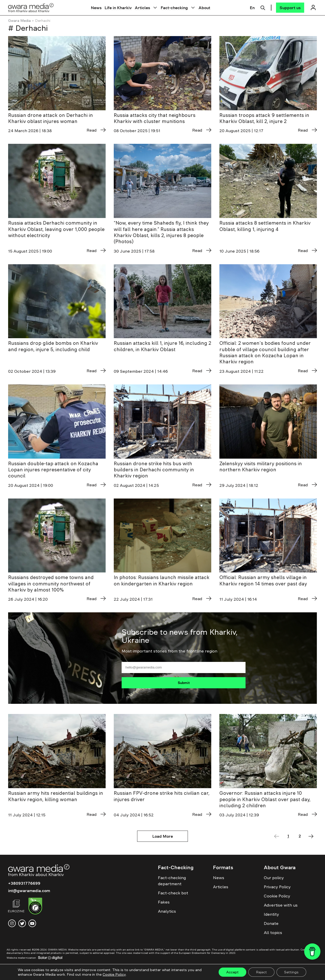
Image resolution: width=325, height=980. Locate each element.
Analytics (167, 911)
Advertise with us (281, 905)
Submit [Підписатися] (184, 683)
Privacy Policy (277, 887)
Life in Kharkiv (118, 8)
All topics (273, 932)
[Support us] (290, 8)
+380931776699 (24, 883)
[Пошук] (263, 7)
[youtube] (32, 923)
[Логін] (313, 7)
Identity (271, 914)
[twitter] (22, 923)
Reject (261, 972)
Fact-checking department (172, 881)
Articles (142, 8)
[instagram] (12, 923)
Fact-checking (174, 8)
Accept (232, 972)
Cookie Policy (277, 896)
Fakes (164, 902)
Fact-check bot (173, 893)
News (96, 8)
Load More (163, 836)
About (204, 8)
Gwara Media (19, 21)
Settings (291, 972)
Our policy (274, 878)
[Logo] (31, 7)
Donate (271, 923)
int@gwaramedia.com (29, 891)
